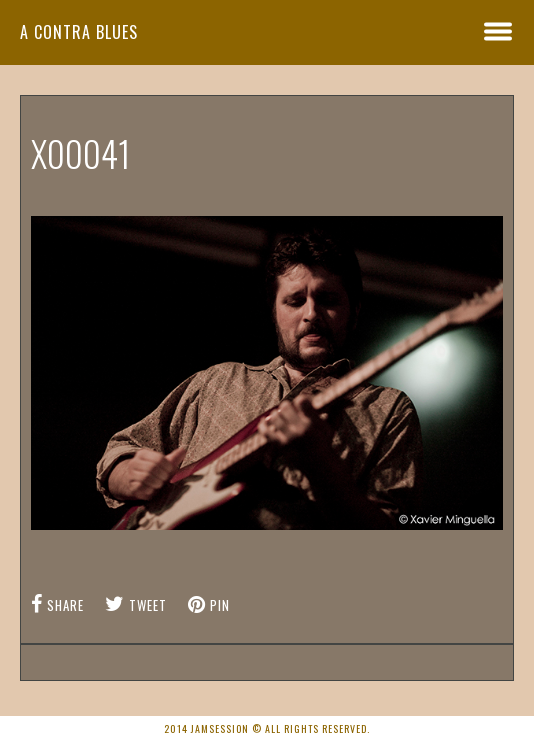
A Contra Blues (79, 32)
